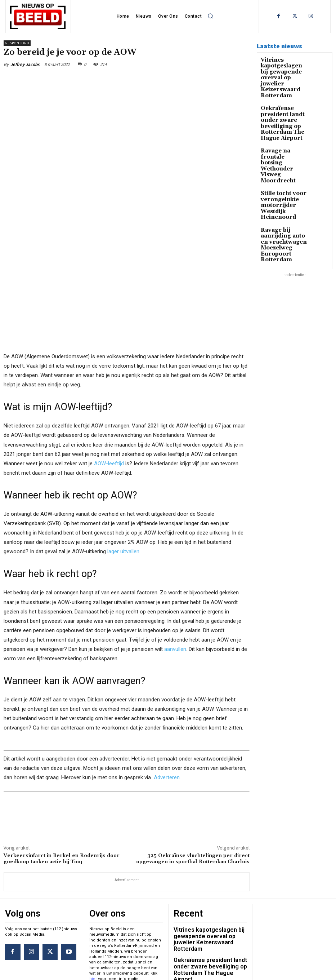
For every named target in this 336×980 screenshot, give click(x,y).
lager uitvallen (123, 470)
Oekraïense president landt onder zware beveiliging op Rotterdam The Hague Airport (278, 108)
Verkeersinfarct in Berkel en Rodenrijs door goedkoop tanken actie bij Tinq (62, 777)
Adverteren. (167, 695)
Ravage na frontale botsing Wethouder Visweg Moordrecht (283, 137)
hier (93, 894)
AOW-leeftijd (109, 381)
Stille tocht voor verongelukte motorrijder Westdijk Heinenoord (279, 165)
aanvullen (175, 567)
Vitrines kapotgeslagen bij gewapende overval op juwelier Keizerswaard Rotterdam (283, 72)
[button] (210, 16)
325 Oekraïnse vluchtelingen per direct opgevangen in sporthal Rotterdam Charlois (193, 777)
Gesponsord (17, 43)
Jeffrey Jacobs (25, 64)
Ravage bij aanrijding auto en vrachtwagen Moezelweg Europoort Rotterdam (282, 199)
